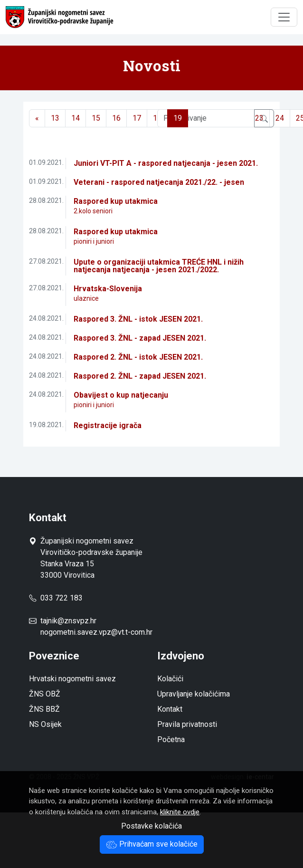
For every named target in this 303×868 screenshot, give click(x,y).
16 (116, 118)
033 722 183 (56, 598)
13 (55, 118)
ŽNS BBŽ (44, 709)
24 (280, 118)
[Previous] (37, 118)
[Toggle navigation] (284, 17)
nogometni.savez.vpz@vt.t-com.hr (96, 632)
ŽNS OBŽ (45, 694)
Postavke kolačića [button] (151, 826)
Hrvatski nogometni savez (72, 679)
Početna (171, 739)
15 (96, 118)
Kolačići (170, 679)
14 (76, 118)
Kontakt (170, 709)
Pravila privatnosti (187, 724)
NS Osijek (45, 724)
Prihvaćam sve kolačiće (152, 844)
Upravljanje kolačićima (194, 694)
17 (137, 118)
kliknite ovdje (180, 812)
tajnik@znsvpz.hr (68, 621)
